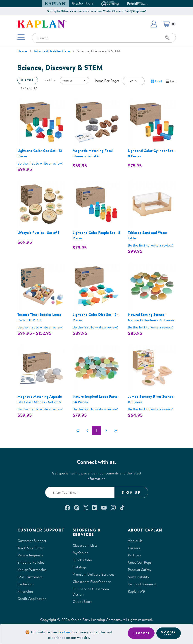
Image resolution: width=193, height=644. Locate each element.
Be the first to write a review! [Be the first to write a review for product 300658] (95, 327)
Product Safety (140, 570)
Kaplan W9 (136, 591)
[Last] (116, 431)
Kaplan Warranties (32, 570)
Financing (25, 591)
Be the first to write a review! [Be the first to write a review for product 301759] (95, 409)
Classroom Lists (85, 545)
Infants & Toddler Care (52, 51)
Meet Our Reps (140, 562)
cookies (64, 632)
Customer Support (32, 541)
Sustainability (138, 577)
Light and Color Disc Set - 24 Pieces (96, 317)
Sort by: (50, 80)
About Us (135, 541)
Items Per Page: (107, 81)
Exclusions (26, 584)
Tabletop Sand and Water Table (148, 235)
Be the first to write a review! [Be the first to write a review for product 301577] (150, 245)
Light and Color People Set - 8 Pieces (96, 235)
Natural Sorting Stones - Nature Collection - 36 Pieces (151, 317)
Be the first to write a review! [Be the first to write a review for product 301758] (150, 327)
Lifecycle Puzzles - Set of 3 (38, 232)
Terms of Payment (142, 584)
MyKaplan (81, 553)
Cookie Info (169, 633)
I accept (141, 633)
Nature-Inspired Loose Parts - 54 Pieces (96, 399)
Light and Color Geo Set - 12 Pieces (40, 153)
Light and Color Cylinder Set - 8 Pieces (151, 153)
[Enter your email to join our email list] (80, 492)
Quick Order (82, 560)
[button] (154, 24)
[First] (78, 431)
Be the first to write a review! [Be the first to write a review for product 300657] (40, 163)
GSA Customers (30, 577)
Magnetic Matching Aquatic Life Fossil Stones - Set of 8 (40, 399)
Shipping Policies (31, 562)
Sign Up (131, 492)
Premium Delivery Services (94, 574)
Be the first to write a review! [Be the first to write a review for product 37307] (150, 409)
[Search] (167, 38)
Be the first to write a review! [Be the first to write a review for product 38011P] (40, 327)
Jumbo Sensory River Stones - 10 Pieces (152, 399)
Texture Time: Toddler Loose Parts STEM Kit (39, 317)
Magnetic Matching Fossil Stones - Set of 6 (93, 153)
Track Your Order (31, 548)
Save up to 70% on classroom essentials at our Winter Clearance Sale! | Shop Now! (96, 11)
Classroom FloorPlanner (92, 582)
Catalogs (80, 567)
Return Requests (30, 555)
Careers (134, 548)
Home (22, 51)
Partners (135, 555)
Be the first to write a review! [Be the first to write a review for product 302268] (40, 409)
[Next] (106, 431)
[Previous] (87, 431)
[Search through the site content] (104, 38)
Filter (28, 80)
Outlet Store (82, 601)
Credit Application (32, 599)
